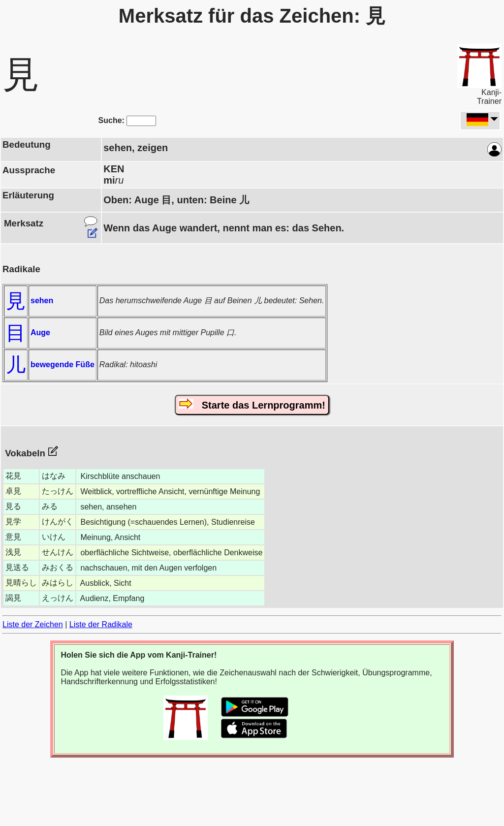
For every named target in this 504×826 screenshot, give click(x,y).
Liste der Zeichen (33, 624)
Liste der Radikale (101, 624)
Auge (40, 333)
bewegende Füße (63, 365)
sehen (42, 301)
